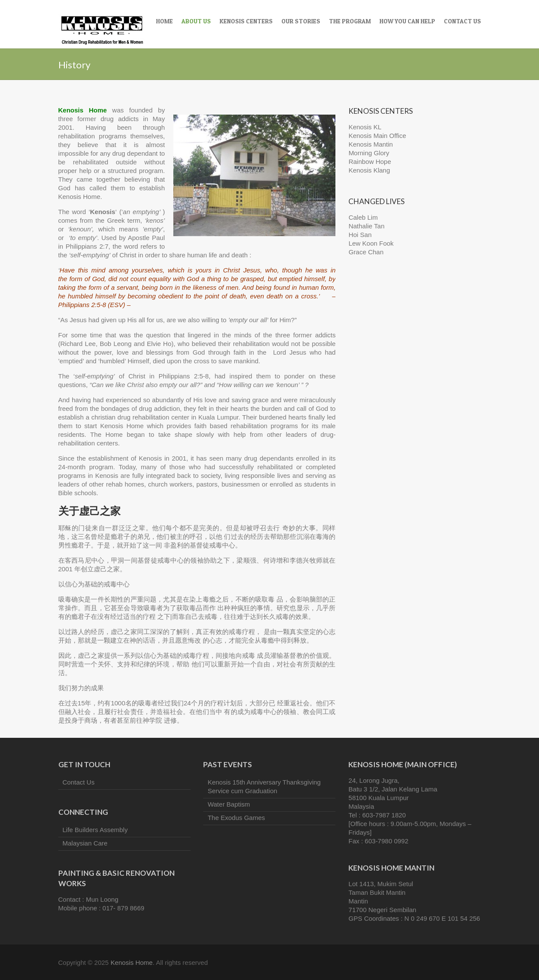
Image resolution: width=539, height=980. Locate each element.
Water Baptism (229, 804)
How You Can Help (407, 21)
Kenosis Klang (369, 170)
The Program (350, 21)
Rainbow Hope (370, 162)
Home (164, 21)
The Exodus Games (236, 818)
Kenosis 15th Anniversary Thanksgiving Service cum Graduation (264, 786)
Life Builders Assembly (95, 830)
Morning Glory (369, 153)
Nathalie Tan (366, 226)
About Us (196, 21)
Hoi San (360, 235)
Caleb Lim (363, 217)
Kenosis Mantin (371, 144)
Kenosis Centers (246, 21)
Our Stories (301, 21)
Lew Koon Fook (371, 243)
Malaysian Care (85, 843)
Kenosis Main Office (377, 136)
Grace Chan (366, 252)
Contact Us (462, 21)
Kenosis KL (365, 127)
